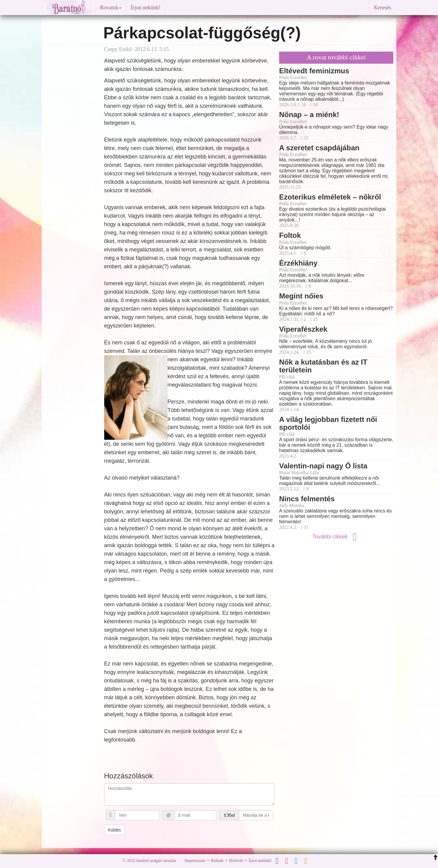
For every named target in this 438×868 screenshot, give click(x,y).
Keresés (383, 8)
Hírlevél (236, 861)
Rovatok (111, 8)
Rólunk (217, 861)
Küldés (115, 830)
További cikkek (336, 537)
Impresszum (195, 861)
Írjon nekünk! (146, 8)
